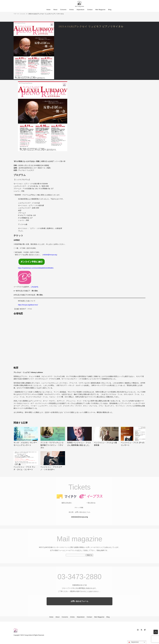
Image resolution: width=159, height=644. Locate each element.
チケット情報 (79, 515)
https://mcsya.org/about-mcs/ (28, 305)
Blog (110, 10)
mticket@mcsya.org (50, 255)
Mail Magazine (100, 10)
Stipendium (80, 10)
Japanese (133, 642)
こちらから (34, 287)
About (55, 10)
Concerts (63, 10)
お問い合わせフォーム (79, 608)
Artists (72, 10)
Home (48, 10)
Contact (90, 10)
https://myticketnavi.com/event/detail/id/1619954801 (36, 268)
